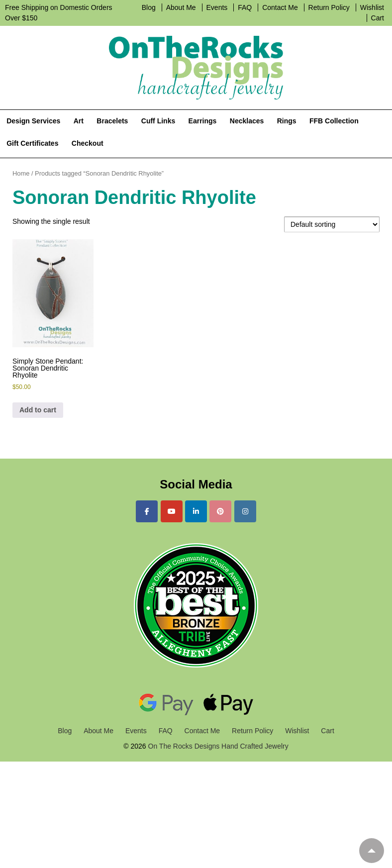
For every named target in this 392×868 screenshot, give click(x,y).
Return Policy (329, 7)
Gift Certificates (32, 143)
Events (217, 7)
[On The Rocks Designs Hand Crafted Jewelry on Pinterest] (220, 511)
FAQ (245, 7)
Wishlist (372, 7)
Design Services (33, 121)
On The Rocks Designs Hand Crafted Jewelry (217, 746)
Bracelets (112, 121)
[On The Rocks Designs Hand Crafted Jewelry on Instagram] (245, 511)
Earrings (203, 121)
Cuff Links (158, 121)
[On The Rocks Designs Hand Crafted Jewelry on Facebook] (147, 511)
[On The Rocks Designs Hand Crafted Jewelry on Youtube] (172, 511)
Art (79, 121)
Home (21, 173)
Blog (149, 7)
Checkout (88, 143)
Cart (378, 18)
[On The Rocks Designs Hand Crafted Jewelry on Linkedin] (196, 511)
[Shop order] (332, 224)
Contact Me (280, 7)
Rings (287, 121)
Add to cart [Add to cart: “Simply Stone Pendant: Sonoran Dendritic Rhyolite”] (38, 410)
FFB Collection (334, 121)
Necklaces (247, 121)
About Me (181, 7)
